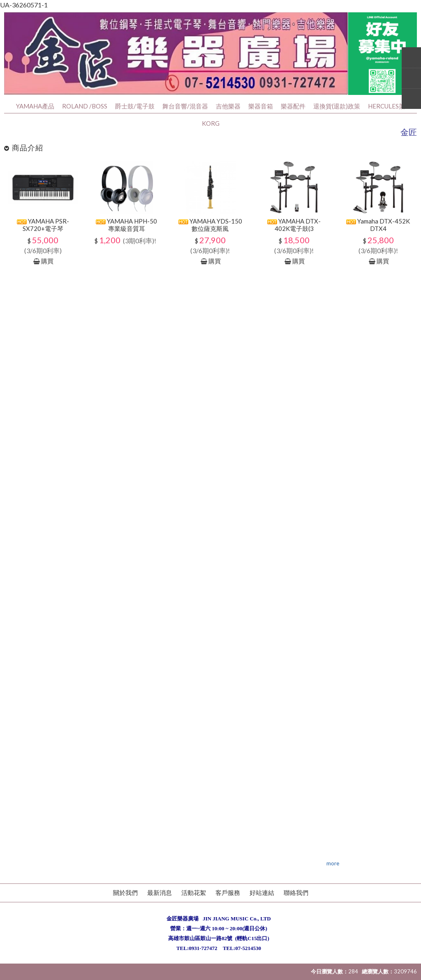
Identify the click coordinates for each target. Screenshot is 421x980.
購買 (47, 261)
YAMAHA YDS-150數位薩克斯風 (210, 225)
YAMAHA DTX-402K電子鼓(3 (294, 225)
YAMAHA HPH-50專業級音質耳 (126, 225)
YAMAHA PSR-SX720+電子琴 (43, 225)
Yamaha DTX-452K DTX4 (378, 225)
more (333, 863)
